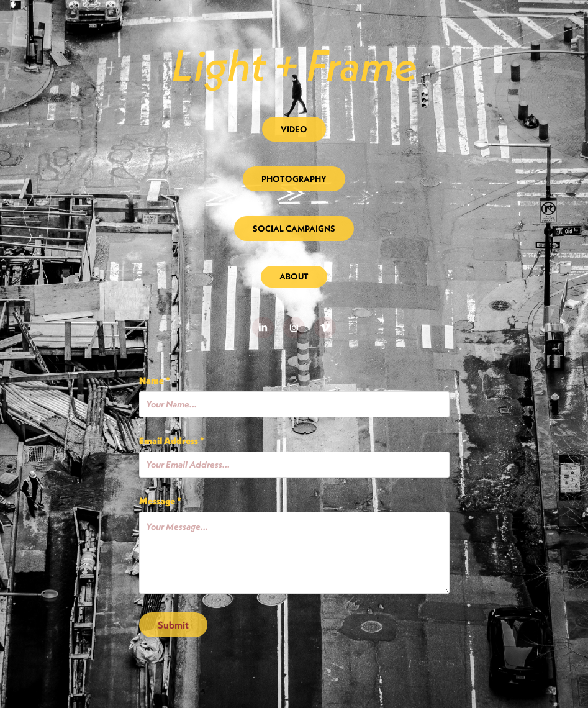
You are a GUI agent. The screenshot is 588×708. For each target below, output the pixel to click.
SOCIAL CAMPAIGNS (294, 229)
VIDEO (294, 129)
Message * (160, 501)
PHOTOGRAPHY (294, 179)
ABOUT (294, 276)
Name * (155, 380)
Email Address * (172, 441)
